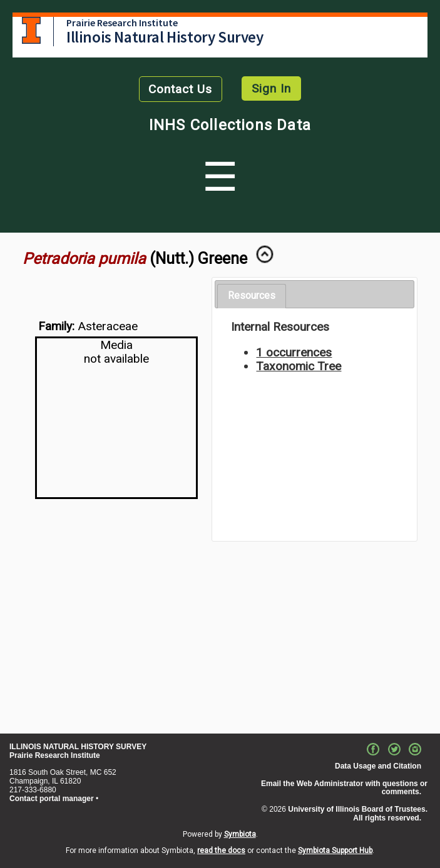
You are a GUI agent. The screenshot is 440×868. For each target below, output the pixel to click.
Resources (252, 295)
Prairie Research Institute (122, 23)
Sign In (271, 88)
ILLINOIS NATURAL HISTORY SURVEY (78, 747)
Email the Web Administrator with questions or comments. (344, 788)
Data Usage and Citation (378, 766)
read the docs (221, 850)
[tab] (252, 296)
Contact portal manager (52, 799)
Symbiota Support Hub (335, 850)
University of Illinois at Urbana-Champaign (31, 30)
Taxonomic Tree (299, 366)
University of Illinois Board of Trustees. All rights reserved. (358, 814)
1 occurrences (294, 352)
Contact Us (180, 89)
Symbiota (240, 834)
